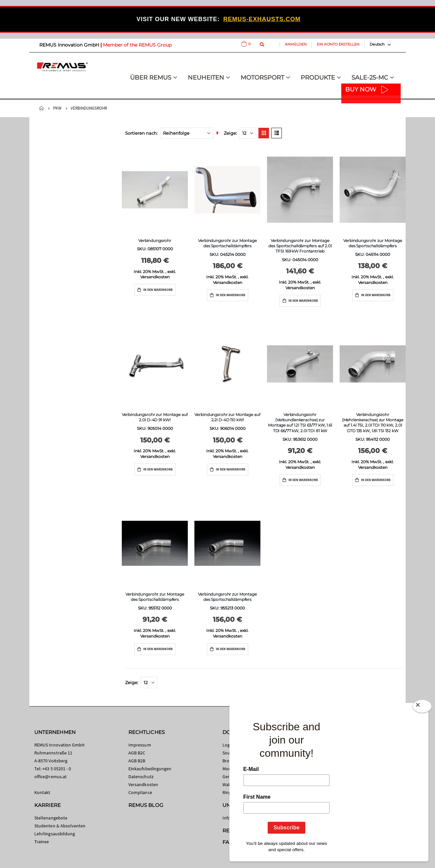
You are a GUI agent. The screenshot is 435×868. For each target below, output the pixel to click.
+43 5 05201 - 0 (57, 769)
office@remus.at (50, 777)
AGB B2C (137, 753)
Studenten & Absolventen (60, 826)
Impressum (140, 745)
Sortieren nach (141, 133)
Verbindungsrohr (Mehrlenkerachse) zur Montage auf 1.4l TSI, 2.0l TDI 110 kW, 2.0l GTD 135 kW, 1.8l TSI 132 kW (373, 423)
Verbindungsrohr (155, 241)
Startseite (42, 108)
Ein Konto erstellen (338, 44)
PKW (57, 108)
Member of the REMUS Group (137, 45)
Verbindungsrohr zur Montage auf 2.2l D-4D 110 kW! (227, 417)
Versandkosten (155, 277)
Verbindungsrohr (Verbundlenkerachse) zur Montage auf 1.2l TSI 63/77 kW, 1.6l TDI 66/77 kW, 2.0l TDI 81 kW (300, 423)
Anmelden (296, 44)
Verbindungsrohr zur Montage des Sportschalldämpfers (227, 243)
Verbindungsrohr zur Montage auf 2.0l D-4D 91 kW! (155, 417)
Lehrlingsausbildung (55, 834)
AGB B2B (137, 761)
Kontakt (42, 792)
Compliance (140, 792)
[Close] (422, 708)
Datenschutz (141, 777)
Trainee (42, 842)
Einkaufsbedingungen (150, 769)
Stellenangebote (51, 818)
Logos (228, 745)
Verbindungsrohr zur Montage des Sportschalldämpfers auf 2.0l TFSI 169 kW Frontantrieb (300, 246)
